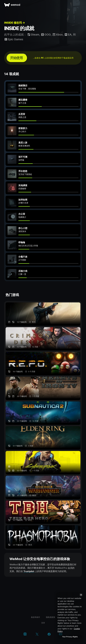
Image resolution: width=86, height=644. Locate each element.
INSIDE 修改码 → (14, 23)
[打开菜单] (81, 5)
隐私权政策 (51, 617)
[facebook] (49, 634)
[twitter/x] (37, 634)
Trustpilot (29, 571)
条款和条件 (35, 617)
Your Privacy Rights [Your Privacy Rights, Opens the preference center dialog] (70, 637)
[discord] (25, 634)
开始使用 (16, 58)
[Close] (81, 595)
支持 (43, 623)
